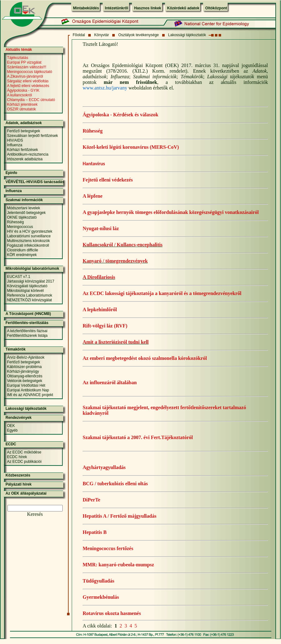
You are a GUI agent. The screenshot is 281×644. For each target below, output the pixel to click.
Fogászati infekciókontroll (28, 245)
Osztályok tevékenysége (138, 35)
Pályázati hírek (19, 484)
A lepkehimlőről (100, 310)
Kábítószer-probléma (24, 367)
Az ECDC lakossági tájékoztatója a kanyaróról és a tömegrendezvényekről (162, 293)
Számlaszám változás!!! (27, 67)
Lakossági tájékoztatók (187, 35)
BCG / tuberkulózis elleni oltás (115, 484)
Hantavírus (94, 164)
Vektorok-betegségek (24, 381)
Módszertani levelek (23, 208)
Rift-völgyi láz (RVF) (105, 326)
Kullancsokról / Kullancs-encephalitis (123, 245)
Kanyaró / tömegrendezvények (115, 261)
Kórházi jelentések (22, 104)
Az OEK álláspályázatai (26, 493)
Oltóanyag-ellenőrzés (24, 376)
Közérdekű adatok (183, 8)
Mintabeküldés (86, 8)
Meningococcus (20, 227)
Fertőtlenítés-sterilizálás (27, 323)
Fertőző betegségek (23, 131)
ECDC (11, 444)
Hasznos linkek (148, 8)
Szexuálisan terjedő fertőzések (32, 136)
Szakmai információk (24, 200)
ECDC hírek (17, 457)
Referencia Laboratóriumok (29, 295)
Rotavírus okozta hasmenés (112, 613)
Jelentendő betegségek (26, 213)
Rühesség (93, 131)
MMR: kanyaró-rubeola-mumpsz (118, 565)
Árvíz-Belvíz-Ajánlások (26, 357)
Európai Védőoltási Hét (26, 385)
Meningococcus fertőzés (108, 548)
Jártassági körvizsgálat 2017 (30, 281)
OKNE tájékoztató (22, 217)
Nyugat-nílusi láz (101, 228)
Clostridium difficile (22, 250)
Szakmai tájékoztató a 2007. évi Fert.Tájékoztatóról (138, 437)
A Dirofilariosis (99, 277)
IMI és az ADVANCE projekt (30, 395)
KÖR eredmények (22, 255)
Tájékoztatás (17, 58)
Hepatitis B (95, 532)
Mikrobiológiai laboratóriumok (32, 269)
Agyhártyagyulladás (104, 467)
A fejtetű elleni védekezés (28, 86)
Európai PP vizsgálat (24, 62)
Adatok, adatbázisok (24, 123)
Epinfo (11, 173)
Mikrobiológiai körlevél (25, 291)
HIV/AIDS (15, 140)
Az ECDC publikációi (24, 462)
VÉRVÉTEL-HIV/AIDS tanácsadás (35, 182)
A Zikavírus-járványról (25, 76)
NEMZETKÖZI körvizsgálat (29, 300)
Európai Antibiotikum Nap (28, 390)
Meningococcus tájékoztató (29, 72)
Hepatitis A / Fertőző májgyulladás (119, 516)
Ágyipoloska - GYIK (23, 90)
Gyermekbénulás (101, 597)
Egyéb (12, 430)
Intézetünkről (116, 8)
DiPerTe (91, 500)
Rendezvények (19, 418)
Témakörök (16, 349)
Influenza (15, 145)
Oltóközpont (216, 8)
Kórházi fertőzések (22, 150)
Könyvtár (102, 35)
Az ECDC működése (24, 452)
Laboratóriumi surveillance (29, 236)
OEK (11, 426)
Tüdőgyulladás (98, 581)
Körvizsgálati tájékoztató (27, 286)
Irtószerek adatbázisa (25, 159)
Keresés (35, 514)
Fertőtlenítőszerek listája (27, 336)
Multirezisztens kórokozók (28, 241)
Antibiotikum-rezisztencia (28, 154)
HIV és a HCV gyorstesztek (29, 231)
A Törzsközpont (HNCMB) (28, 314)
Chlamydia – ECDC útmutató (31, 100)
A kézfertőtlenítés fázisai (27, 331)
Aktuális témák (19, 50)
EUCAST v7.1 (18, 277)
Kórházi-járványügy (23, 371)
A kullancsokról (19, 95)
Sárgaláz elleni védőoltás (28, 81)
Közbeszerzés (18, 475)
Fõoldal (79, 35)
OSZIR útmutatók (21, 109)
